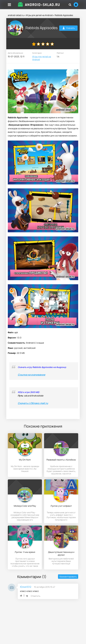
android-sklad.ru (16, 15)
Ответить (36, 596)
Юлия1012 (26, 587)
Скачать (68, 28)
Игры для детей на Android (39, 15)
